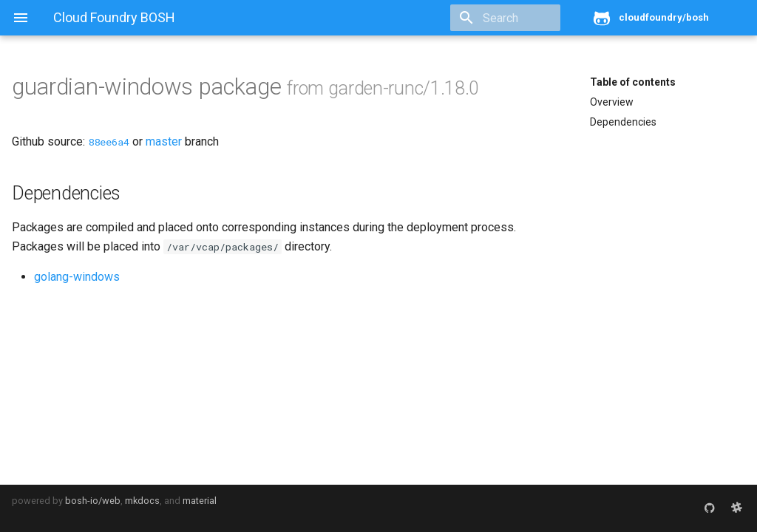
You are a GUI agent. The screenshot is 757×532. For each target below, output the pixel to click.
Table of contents (633, 82)
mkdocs (142, 501)
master (164, 141)
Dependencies (623, 122)
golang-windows (77, 277)
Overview (612, 102)
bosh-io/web (93, 501)
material (200, 501)
